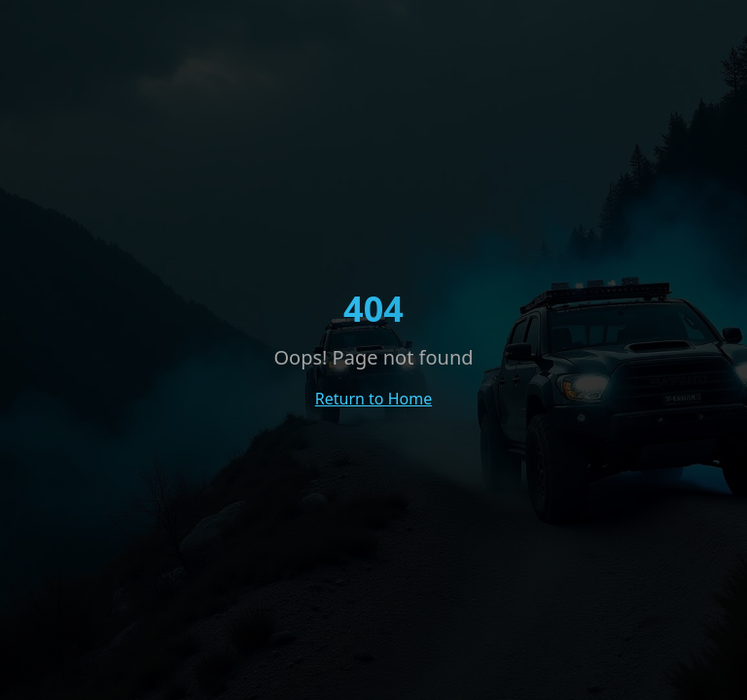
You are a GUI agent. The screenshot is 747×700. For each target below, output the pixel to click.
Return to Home (373, 399)
